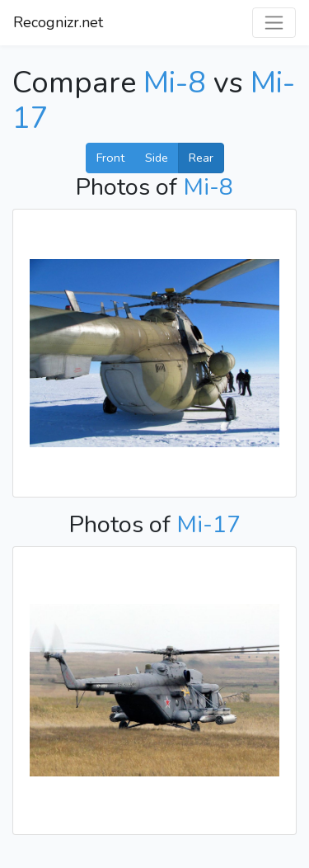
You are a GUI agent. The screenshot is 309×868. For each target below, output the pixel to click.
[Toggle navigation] (274, 23)
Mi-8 (175, 83)
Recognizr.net (58, 22)
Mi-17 (208, 524)
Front (110, 158)
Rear (201, 158)
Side (157, 158)
